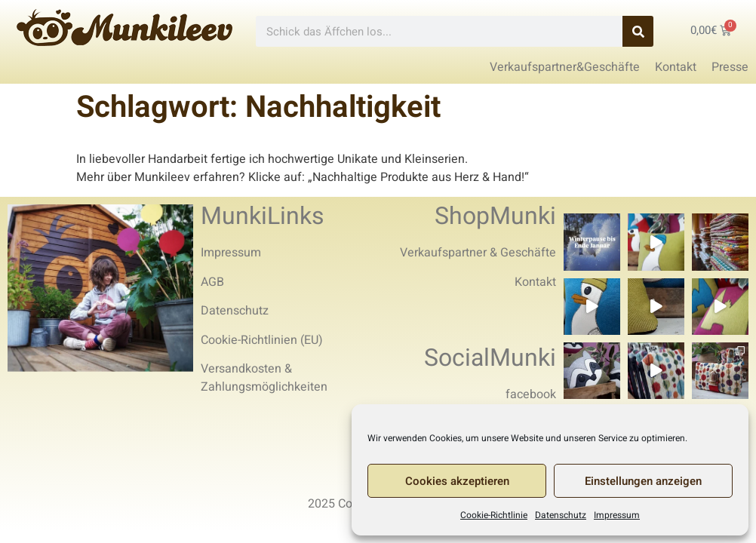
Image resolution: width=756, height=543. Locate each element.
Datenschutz (561, 515)
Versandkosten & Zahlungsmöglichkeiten (264, 378)
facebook (531, 394)
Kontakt (535, 282)
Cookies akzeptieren (457, 481)
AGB (212, 282)
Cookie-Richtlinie (494, 515)
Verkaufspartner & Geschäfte (478, 253)
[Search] (638, 31)
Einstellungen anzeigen (643, 481)
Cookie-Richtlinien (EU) (262, 340)
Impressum (617, 515)
